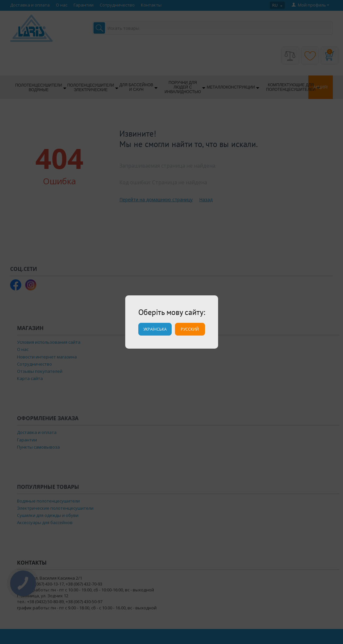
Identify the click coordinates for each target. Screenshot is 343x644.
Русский (190, 329)
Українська (155, 329)
